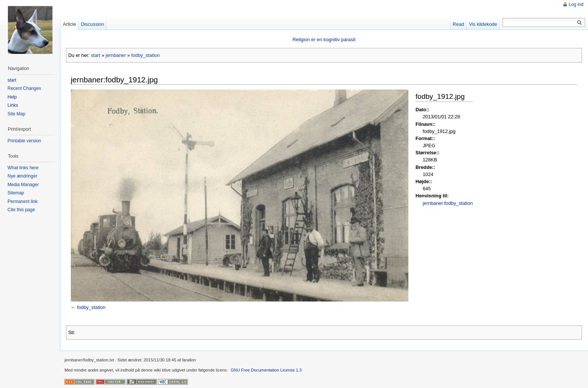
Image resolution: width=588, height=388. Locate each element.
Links (13, 105)
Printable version (24, 141)
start (95, 55)
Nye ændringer (22, 176)
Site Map (16, 114)
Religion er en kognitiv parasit (324, 40)
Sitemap (16, 193)
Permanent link (22, 201)
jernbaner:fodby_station (448, 203)
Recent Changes (24, 88)
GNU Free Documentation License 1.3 (266, 370)
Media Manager (23, 185)
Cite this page (21, 210)
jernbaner (116, 55)
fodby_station (145, 55)
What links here (23, 168)
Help (12, 97)
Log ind (576, 4)
